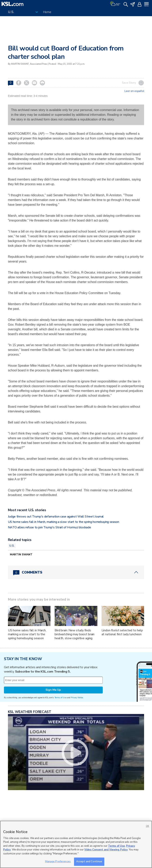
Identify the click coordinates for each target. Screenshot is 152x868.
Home (47, 12)
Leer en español (134, 91)
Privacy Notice (77, 697)
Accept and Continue (89, 861)
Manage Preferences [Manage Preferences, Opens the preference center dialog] (58, 861)
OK (147, 826)
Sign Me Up (53, 690)
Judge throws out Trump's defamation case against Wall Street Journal (56, 517)
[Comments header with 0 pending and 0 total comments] (76, 572)
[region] (76, 844)
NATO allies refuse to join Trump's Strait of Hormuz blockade (49, 527)
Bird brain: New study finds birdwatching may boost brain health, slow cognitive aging (75, 634)
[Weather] (115, 4)
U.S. (12, 546)
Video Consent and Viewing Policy (106, 850)
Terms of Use (60, 697)
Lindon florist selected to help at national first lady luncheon (122, 632)
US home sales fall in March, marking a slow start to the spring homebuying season (64, 522)
